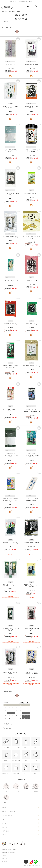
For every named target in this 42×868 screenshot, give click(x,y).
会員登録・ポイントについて (9, 811)
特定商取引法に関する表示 (9, 852)
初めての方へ (5, 827)
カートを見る (5, 861)
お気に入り (5, 855)
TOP (3, 11)
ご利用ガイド (5, 823)
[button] (25, 31)
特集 (3, 819)
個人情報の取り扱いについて (9, 850)
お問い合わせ (5, 835)
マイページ (5, 858)
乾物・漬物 (8, 11)
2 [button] (21, 31)
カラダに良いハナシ (7, 815)
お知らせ (4, 807)
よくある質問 (5, 831)
